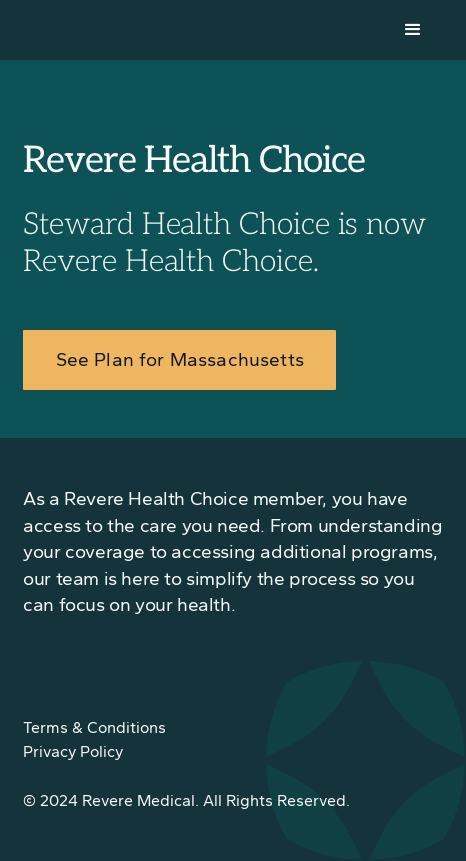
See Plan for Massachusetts (180, 359)
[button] (413, 30)
